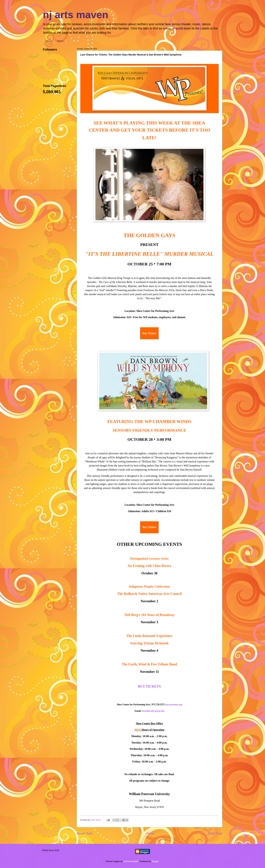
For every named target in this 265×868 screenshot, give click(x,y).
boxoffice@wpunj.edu (153, 711)
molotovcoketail (131, 861)
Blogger (155, 861)
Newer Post (85, 833)
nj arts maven (76, 15)
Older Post (215, 833)
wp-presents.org (174, 705)
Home (49, 41)
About (60, 41)
